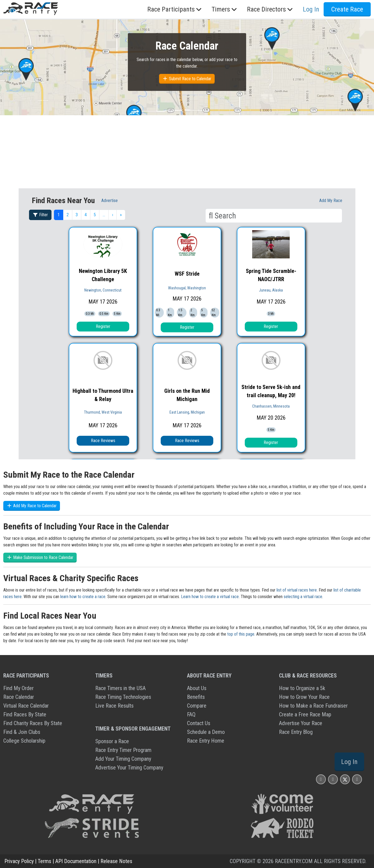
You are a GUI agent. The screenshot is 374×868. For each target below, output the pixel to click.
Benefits (196, 697)
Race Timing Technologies (123, 697)
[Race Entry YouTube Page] (357, 779)
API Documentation (76, 861)
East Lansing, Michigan (187, 412)
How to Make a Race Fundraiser (313, 706)
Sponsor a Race (112, 741)
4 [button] (86, 215)
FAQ (191, 714)
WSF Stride (187, 274)
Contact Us (199, 723)
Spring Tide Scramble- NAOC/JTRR (271, 275)
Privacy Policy (19, 861)
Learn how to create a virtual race (210, 597)
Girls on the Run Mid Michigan (187, 395)
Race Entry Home (206, 741)
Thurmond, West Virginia (103, 412)
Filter (40, 215)
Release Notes (116, 861)
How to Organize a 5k (302, 688)
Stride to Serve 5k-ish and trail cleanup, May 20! (271, 391)
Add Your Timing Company (123, 759)
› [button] (113, 215)
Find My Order (18, 688)
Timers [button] (225, 9)
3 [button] (77, 215)
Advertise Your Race (301, 723)
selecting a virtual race (303, 597)
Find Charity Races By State (33, 723)
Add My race (331, 201)
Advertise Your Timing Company (129, 768)
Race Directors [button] (271, 9)
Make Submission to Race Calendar (40, 557)
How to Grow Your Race (304, 697)
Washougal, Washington (187, 288)
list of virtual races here (297, 590)
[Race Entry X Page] (345, 779)
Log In (311, 9)
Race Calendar (19, 697)
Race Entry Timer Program (123, 750)
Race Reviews (103, 441)
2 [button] (68, 215)
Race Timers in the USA (120, 688)
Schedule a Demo (206, 732)
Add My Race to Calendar (32, 506)
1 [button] (59, 215)
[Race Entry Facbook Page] (333, 779)
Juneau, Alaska (271, 290)
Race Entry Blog (296, 732)
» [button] (121, 215)
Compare (197, 706)
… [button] (104, 215)
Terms (44, 861)
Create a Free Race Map (305, 714)
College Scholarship (24, 741)
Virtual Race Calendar (26, 706)
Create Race (347, 9)
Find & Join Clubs (22, 732)
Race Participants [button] (175, 9)
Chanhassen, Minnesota (271, 406)
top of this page (241, 634)
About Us (197, 688)
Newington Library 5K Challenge (103, 275)
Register (103, 326)
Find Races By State (25, 714)
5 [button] (95, 215)
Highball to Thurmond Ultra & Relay (103, 395)
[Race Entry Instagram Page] (321, 779)
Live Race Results (114, 706)
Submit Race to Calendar (187, 79)
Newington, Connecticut (103, 290)
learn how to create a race (83, 597)
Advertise (110, 201)
